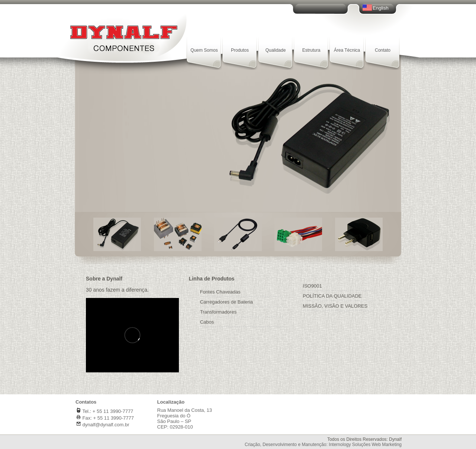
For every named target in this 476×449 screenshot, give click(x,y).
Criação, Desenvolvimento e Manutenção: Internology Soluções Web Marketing (323, 445)
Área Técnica (347, 50)
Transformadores (218, 312)
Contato (383, 50)
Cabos (207, 322)
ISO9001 (312, 286)
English (381, 8)
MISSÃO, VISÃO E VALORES (335, 306)
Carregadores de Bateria (226, 302)
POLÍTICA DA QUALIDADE (332, 296)
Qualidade (276, 50)
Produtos (240, 50)
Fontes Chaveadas (220, 292)
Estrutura (311, 50)
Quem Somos (204, 50)
